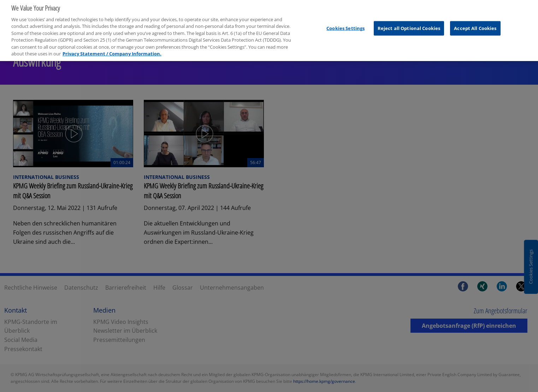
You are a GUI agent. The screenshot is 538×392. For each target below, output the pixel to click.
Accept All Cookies (475, 26)
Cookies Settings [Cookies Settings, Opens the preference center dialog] (345, 26)
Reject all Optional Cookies (409, 26)
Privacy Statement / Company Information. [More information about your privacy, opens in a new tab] (112, 52)
